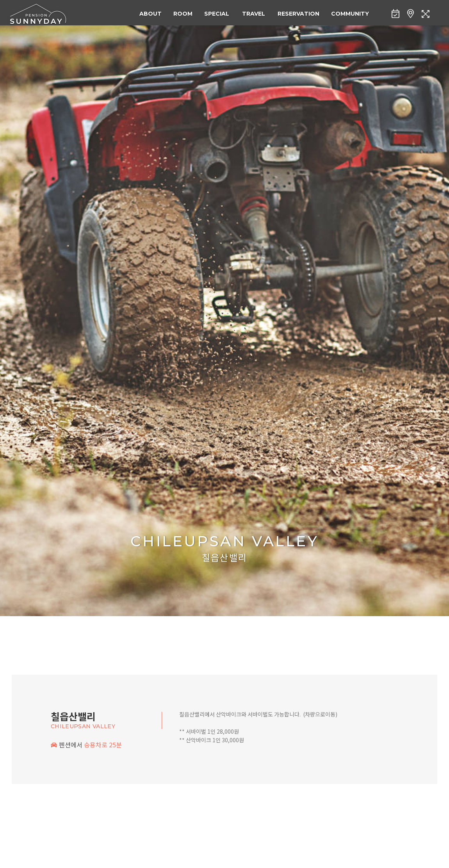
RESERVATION (298, 14)
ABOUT (151, 14)
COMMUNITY (350, 14)
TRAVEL (254, 14)
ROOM (183, 14)
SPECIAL (217, 14)
